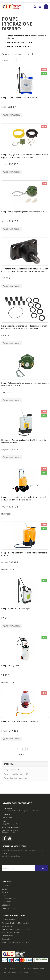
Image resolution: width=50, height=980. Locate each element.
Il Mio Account (8, 892)
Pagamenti (6, 902)
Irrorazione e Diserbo (11, 932)
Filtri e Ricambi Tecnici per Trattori (16, 930)
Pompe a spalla (10, 770)
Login (4, 896)
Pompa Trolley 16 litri (11, 665)
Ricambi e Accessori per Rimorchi (16, 942)
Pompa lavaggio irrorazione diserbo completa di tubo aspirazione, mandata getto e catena (24, 156)
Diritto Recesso (8, 908)
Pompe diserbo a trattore (14, 778)
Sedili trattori (7, 926)
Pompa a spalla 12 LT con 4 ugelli (16, 608)
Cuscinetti (6, 939)
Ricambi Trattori (9, 920)
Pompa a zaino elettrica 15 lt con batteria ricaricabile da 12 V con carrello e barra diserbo (24, 498)
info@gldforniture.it (9, 824)
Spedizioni (6, 905)
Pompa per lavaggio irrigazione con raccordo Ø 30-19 (25, 212)
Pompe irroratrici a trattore (20, 42)
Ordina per (6, 54)
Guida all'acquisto (9, 898)
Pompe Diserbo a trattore (19, 46)
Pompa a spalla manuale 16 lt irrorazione (19, 97)
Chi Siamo (6, 886)
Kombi (41, 973)
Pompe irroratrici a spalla (19, 36)
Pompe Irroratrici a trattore (14, 774)
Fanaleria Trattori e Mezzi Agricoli (16, 923)
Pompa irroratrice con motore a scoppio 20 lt (21, 721)
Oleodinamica (8, 936)
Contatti (5, 889)
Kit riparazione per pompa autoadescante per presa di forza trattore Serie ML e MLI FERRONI (24, 327)
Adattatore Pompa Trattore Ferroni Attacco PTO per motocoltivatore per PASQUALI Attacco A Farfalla (24, 270)
